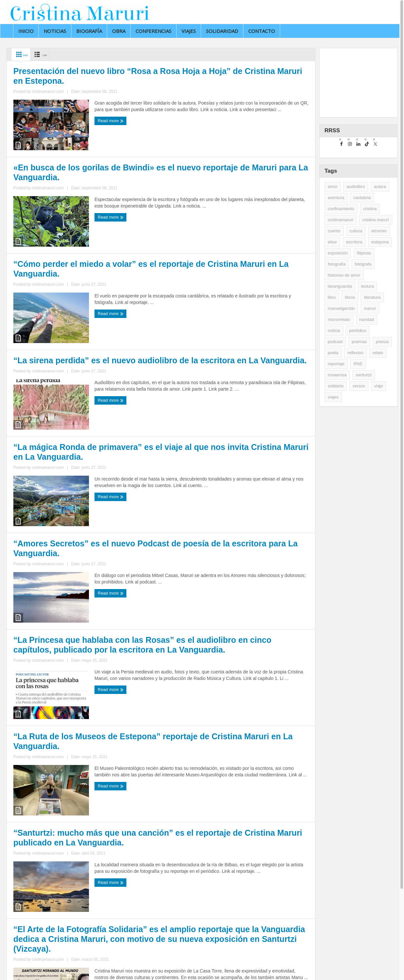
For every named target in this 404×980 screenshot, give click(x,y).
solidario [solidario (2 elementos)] (336, 386)
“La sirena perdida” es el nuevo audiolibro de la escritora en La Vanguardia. (236, 342)
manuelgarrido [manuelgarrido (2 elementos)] (341, 308)
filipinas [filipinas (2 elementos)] (364, 253)
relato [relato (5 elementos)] (378, 353)
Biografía (89, 31)
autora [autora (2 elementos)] (380, 187)
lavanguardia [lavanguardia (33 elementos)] (340, 286)
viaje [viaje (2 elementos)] (379, 386)
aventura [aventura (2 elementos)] (336, 198)
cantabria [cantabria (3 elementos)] (362, 198)
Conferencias (153, 31)
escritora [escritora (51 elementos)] (354, 242)
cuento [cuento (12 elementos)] (334, 231)
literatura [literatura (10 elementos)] (372, 297)
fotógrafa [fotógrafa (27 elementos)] (363, 264)
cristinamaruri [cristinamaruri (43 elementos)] (340, 220)
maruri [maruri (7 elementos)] (370, 308)
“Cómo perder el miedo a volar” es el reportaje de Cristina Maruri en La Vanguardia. (80, 343)
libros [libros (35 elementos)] (350, 297)
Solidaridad (222, 31)
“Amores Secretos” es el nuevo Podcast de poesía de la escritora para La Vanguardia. (230, 510)
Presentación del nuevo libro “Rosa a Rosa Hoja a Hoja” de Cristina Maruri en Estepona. (82, 175)
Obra (119, 31)
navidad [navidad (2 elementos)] (367, 319)
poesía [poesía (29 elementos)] (382, 342)
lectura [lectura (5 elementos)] (367, 286)
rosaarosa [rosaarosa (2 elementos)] (337, 375)
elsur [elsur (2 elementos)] (332, 242)
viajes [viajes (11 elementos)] (333, 397)
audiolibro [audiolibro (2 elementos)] (356, 187)
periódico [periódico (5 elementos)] (358, 331)
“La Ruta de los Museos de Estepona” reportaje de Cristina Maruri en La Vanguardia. (236, 678)
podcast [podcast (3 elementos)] (335, 342)
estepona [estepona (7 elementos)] (380, 242)
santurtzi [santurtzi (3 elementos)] (364, 375)
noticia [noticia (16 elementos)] (334, 331)
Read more (28, 219)
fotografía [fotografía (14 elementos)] (337, 264)
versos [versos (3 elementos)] (359, 386)
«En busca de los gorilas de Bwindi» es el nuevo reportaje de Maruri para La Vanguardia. (237, 174)
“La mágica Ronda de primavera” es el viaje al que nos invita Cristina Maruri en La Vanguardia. (82, 511)
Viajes (189, 31)
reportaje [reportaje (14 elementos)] (336, 364)
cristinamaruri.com (71, 207)
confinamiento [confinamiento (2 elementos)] (341, 209)
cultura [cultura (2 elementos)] (356, 231)
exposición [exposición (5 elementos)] (338, 253)
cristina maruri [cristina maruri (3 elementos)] (376, 220)
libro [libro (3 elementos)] (332, 297)
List (50, 54)
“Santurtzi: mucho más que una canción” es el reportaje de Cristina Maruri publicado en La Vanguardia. (80, 858)
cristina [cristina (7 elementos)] (370, 209)
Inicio (26, 31)
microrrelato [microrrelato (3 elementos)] (339, 319)
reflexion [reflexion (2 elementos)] (355, 353)
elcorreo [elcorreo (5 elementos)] (379, 231)
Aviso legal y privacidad (177, 967)
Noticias (55, 31)
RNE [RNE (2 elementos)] (358, 364)
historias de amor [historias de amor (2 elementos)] (344, 275)
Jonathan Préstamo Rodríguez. (121, 967)
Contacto (262, 31)
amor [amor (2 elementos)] (333, 187)
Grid (23, 54)
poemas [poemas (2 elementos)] (359, 342)
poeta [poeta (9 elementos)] (333, 353)
